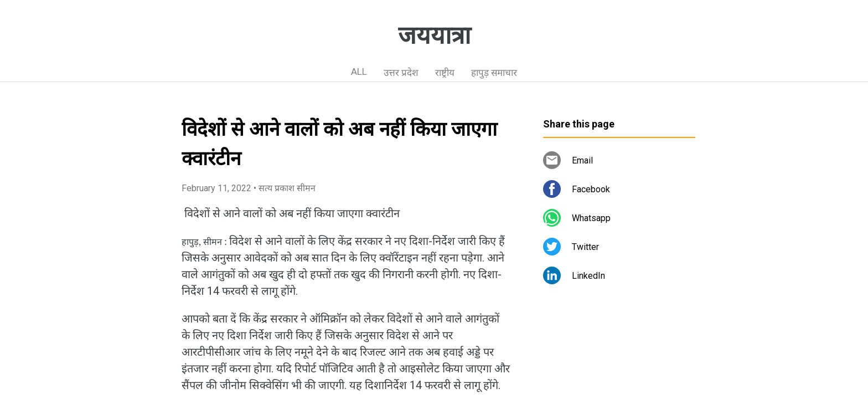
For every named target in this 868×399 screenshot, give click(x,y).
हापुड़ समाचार (494, 73)
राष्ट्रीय (445, 73)
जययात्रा (434, 35)
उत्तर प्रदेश (401, 73)
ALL (359, 71)
